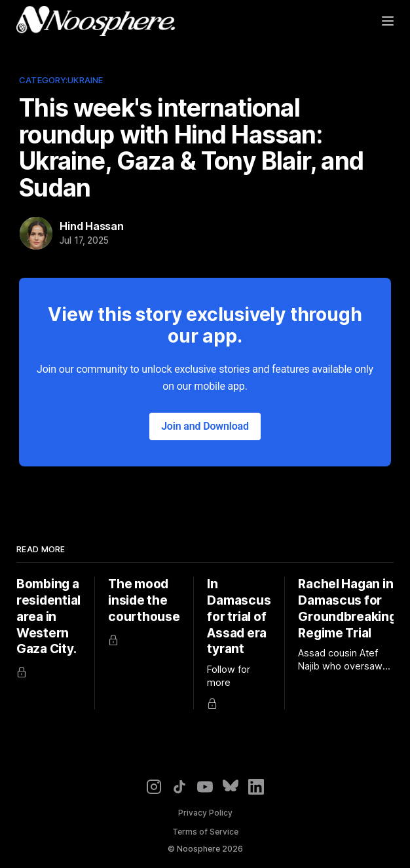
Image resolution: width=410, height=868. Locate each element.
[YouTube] (205, 787)
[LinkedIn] (256, 787)
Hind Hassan (92, 226)
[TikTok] (179, 787)
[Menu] (388, 21)
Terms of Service (205, 832)
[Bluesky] (231, 787)
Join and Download (205, 426)
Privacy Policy (205, 813)
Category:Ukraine (61, 80)
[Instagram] (154, 787)
